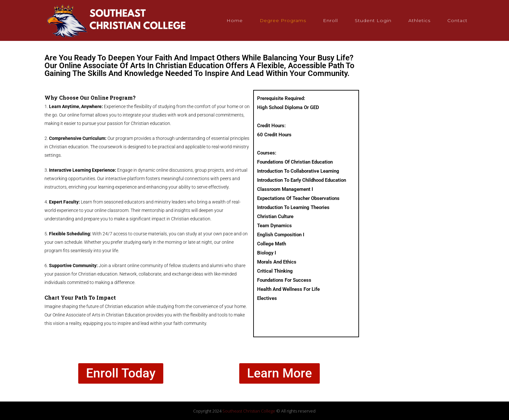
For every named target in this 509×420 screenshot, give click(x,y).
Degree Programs (283, 20)
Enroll (330, 20)
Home (235, 20)
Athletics (419, 20)
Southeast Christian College (249, 411)
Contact (457, 20)
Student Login (373, 20)
